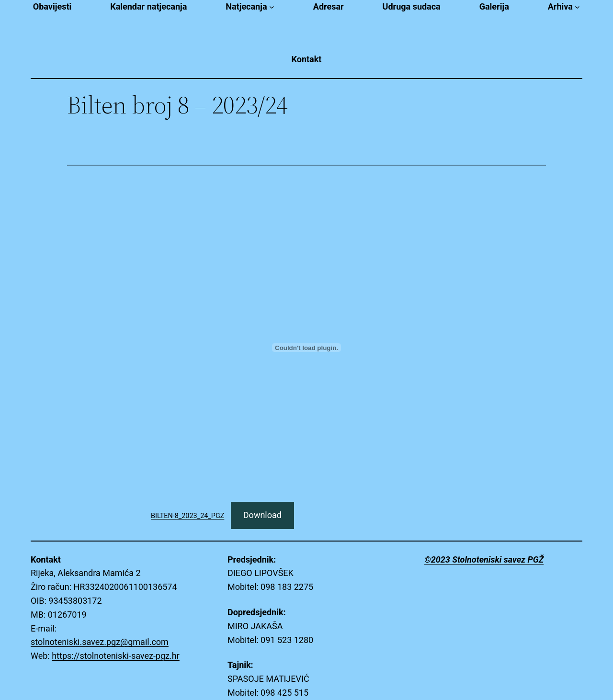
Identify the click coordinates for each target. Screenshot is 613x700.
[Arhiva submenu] (577, 7)
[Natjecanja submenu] (272, 7)
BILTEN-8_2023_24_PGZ (187, 516)
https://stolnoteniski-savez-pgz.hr (116, 656)
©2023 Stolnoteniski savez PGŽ (484, 559)
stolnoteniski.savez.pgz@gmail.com (100, 642)
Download (262, 515)
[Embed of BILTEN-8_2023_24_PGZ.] (306, 348)
